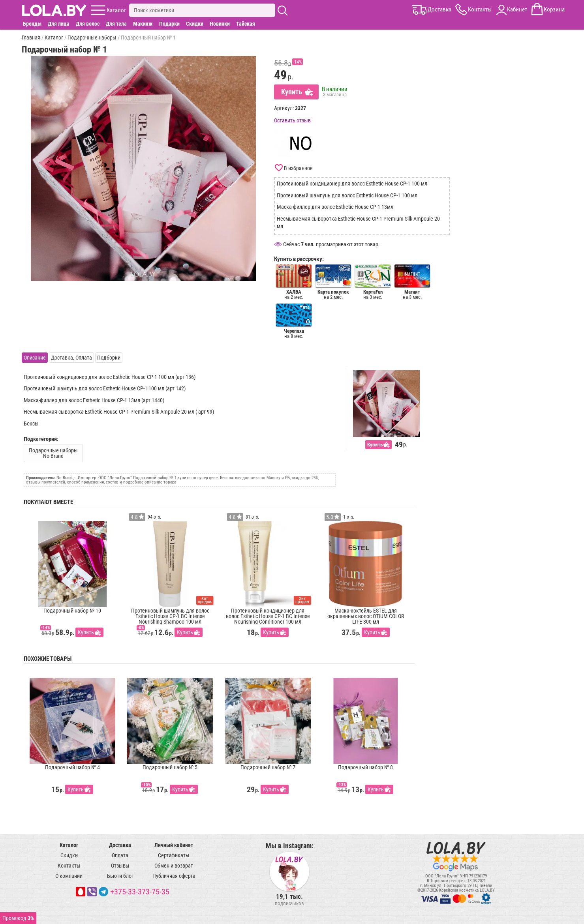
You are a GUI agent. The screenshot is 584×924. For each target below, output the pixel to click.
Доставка (120, 845)
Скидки (195, 24)
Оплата (120, 855)
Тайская (246, 24)
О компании (69, 876)
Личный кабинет (174, 845)
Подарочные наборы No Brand (53, 453)
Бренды (32, 24)
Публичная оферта (174, 876)
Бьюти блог (120, 876)
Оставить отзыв (292, 120)
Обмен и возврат (174, 866)
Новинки (220, 24)
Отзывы (120, 866)
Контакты (69, 866)
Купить (292, 92)
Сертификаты (174, 855)
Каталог (69, 845)
